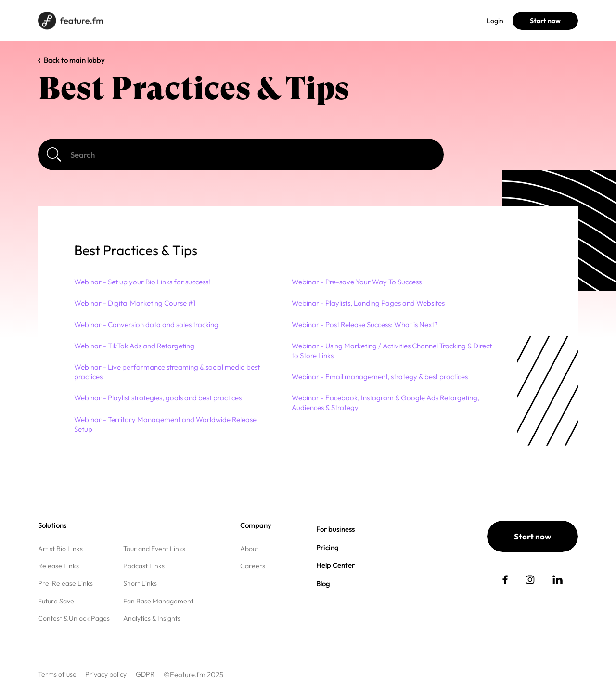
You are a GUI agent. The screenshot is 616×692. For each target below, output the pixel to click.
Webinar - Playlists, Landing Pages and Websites (368, 303)
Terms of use (57, 674)
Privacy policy (106, 674)
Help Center (335, 565)
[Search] (241, 154)
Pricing (223, 21)
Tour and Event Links (154, 549)
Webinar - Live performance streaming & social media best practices (167, 372)
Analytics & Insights (152, 618)
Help (281, 21)
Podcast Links (144, 566)
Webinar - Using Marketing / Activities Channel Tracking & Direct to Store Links (392, 351)
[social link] (505, 580)
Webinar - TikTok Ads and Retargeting (134, 346)
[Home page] (71, 20)
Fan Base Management (158, 601)
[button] (292, 250)
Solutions (135, 21)
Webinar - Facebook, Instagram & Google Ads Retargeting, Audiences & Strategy (385, 403)
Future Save (56, 601)
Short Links (140, 583)
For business (181, 21)
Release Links (58, 566)
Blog (254, 21)
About (249, 549)
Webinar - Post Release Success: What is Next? (365, 325)
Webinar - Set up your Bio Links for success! (142, 282)
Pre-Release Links (65, 583)
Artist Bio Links (60, 549)
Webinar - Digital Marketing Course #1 (135, 303)
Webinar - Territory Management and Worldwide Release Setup (165, 424)
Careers (253, 566)
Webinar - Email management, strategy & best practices (380, 377)
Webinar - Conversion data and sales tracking (146, 325)
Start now (545, 21)
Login (495, 21)
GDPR (145, 674)
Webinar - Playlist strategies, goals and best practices (158, 398)
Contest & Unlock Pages (74, 618)
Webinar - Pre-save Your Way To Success (357, 282)
